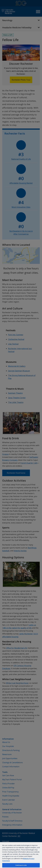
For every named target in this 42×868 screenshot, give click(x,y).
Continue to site (21, 865)
